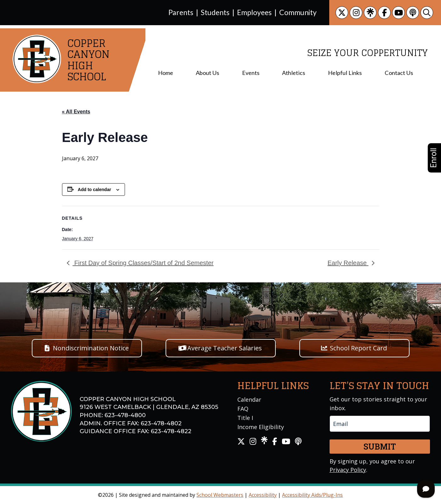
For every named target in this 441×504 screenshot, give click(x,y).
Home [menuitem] (166, 73)
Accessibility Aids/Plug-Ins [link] (312, 495)
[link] (342, 13)
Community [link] (298, 12)
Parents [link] (181, 12)
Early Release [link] (348, 263)
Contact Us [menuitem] (399, 73)
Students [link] (215, 12)
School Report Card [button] (358, 348)
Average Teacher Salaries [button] (225, 348)
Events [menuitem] (251, 73)
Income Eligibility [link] (261, 427)
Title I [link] (245, 418)
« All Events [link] (76, 112)
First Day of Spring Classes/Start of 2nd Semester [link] (143, 263)
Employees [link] (254, 12)
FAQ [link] (243, 409)
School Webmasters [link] (220, 495)
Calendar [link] (249, 399)
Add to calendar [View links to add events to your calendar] (94, 190)
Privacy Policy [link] (348, 470)
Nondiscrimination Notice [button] (91, 348)
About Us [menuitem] (207, 73)
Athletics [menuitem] (294, 73)
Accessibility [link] (263, 495)
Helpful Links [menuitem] (345, 73)
